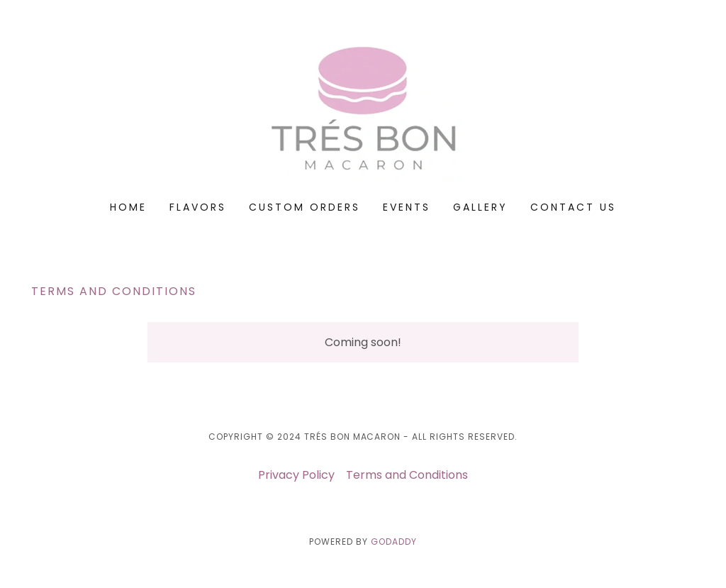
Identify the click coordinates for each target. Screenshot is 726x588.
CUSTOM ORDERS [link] (305, 207)
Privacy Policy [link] (296, 475)
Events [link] (407, 207)
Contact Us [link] (573, 207)
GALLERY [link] (480, 207)
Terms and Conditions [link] (407, 475)
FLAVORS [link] (198, 207)
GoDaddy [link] (394, 542)
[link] (363, 110)
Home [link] (128, 207)
